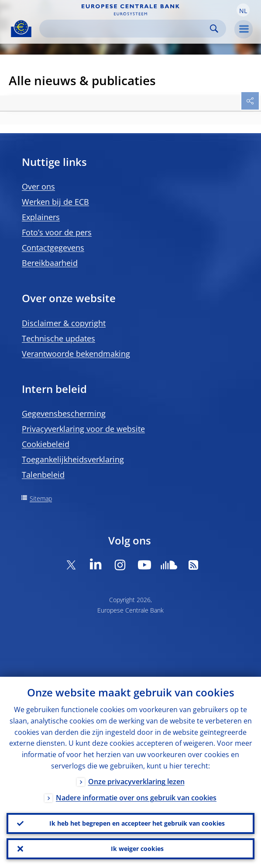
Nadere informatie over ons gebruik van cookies (136, 798)
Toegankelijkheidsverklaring (73, 459)
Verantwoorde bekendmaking (76, 354)
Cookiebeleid (46, 444)
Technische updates (58, 338)
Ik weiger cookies (137, 849)
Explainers (41, 217)
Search (214, 29)
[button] (243, 10)
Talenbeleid (43, 475)
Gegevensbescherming (64, 413)
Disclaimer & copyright (64, 323)
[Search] (126, 29)
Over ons (38, 186)
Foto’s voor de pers (57, 232)
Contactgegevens (53, 248)
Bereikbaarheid (50, 263)
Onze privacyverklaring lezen (136, 782)
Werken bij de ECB (55, 202)
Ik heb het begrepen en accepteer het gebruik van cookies (137, 823)
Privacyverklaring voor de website (83, 429)
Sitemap (41, 498)
